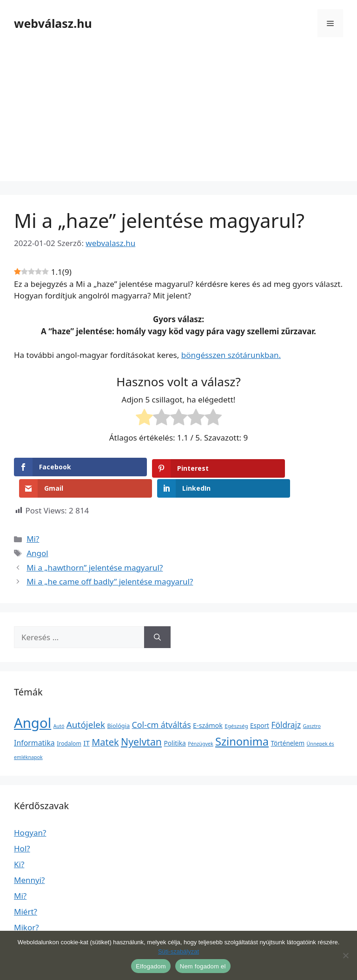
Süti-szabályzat (178, 951)
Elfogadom (151, 966)
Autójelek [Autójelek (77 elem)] (86, 703)
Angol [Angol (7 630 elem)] (33, 701)
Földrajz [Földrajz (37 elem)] (286, 703)
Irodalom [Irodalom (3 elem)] (69, 722)
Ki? (19, 843)
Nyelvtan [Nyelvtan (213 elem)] (141, 720)
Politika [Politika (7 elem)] (175, 722)
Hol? (22, 827)
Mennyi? (29, 859)
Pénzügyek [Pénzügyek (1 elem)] (200, 722)
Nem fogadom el (203, 966)
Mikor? (26, 906)
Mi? (33, 517)
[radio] (144, 419)
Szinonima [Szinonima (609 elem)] (242, 720)
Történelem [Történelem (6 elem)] (288, 722)
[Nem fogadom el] (345, 955)
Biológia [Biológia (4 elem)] (119, 704)
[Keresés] (157, 616)
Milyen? (28, 922)
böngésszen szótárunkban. (231, 355)
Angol (37, 532)
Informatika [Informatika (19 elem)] (34, 721)
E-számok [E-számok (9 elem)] (208, 704)
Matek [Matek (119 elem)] (105, 721)
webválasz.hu (53, 23)
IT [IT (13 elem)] (86, 721)
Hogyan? (30, 811)
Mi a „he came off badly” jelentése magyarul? (110, 560)
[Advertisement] (178, 116)
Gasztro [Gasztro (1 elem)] (312, 705)
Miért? (26, 890)
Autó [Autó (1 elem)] (59, 705)
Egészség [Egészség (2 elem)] (236, 704)
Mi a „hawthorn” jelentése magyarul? (95, 546)
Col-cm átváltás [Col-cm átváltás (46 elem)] (162, 703)
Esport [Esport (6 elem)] (260, 704)
